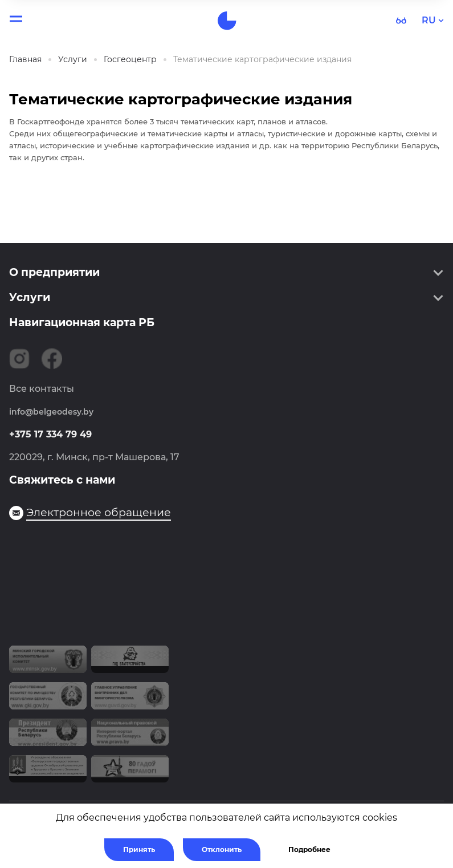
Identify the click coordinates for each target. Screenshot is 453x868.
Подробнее (309, 849)
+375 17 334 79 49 (50, 434)
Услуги (30, 297)
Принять (139, 849)
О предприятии (54, 272)
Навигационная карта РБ (82, 323)
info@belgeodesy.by (51, 412)
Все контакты (42, 389)
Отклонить (222, 849)
